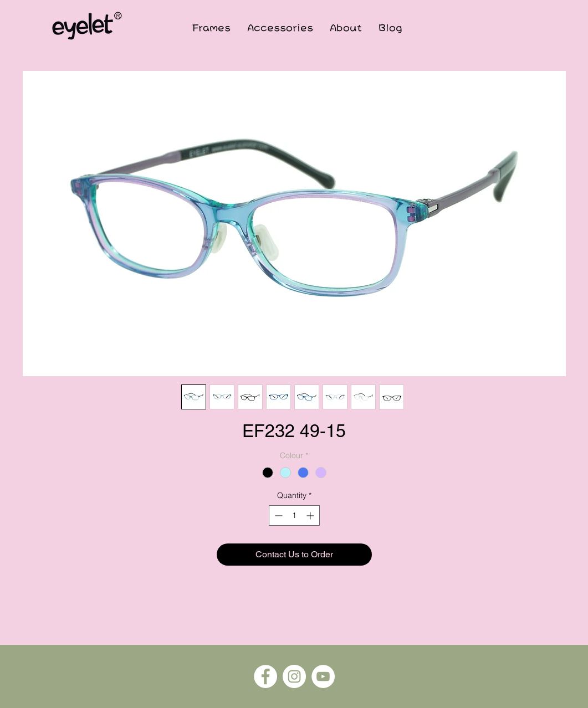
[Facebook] (265, 676)
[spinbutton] (294, 515)
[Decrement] (277, 515)
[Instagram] (294, 676)
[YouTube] (323, 676)
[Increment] (311, 515)
